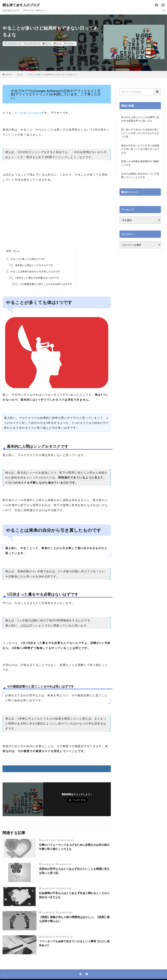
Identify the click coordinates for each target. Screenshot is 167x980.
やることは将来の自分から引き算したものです (33, 271)
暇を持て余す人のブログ (21, 5)
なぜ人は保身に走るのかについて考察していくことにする (140, 175)
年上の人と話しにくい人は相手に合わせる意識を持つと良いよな (140, 119)
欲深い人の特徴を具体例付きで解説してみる (140, 163)
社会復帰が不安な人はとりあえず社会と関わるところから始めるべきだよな (74, 895)
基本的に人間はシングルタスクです (31, 265)
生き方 (48, 44)
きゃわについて (11, 10)
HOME (9, 74)
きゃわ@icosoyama (28, 113)
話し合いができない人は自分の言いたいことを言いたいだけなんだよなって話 (140, 133)
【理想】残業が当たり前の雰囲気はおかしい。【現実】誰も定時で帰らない (74, 919)
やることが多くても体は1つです (25, 259)
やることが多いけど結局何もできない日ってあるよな (52, 74)
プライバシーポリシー (34, 10)
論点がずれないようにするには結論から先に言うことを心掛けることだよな (140, 149)
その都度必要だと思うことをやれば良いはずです (42, 284)
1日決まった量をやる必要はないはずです (34, 278)
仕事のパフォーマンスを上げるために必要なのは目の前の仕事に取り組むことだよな (74, 847)
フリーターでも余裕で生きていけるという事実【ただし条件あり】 (74, 943)
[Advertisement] (57, 218)
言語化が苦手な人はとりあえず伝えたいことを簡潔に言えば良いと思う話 (74, 871)
